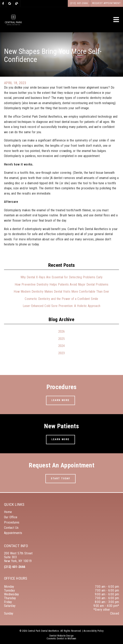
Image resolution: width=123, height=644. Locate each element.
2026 (62, 331)
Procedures (12, 522)
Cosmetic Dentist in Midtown (61, 639)
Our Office (11, 517)
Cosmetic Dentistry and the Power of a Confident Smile (61, 299)
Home (8, 512)
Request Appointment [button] (107, 3)
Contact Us (11, 528)
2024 (62, 346)
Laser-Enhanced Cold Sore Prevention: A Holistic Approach (61, 306)
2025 (62, 339)
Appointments (13, 533)
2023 (62, 353)
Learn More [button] (60, 400)
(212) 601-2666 (15, 567)
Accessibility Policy (94, 631)
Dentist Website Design (62, 636)
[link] (3, 3)
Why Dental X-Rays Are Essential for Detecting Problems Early (62, 277)
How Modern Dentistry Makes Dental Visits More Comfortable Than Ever (61, 292)
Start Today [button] (61, 479)
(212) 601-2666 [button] (79, 3)
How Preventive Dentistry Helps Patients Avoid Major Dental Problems (62, 284)
